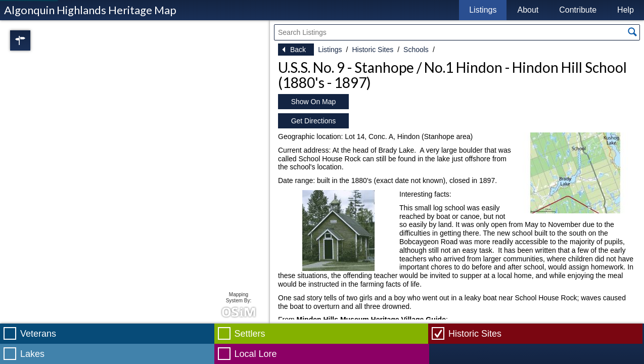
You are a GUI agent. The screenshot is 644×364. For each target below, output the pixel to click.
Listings (483, 10)
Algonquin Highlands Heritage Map (90, 10)
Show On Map (314, 102)
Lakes (32, 354)
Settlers (250, 334)
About (528, 10)
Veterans (38, 334)
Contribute (578, 10)
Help (626, 10)
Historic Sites (373, 50)
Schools (416, 50)
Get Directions (314, 121)
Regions (34, 40)
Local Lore (256, 354)
